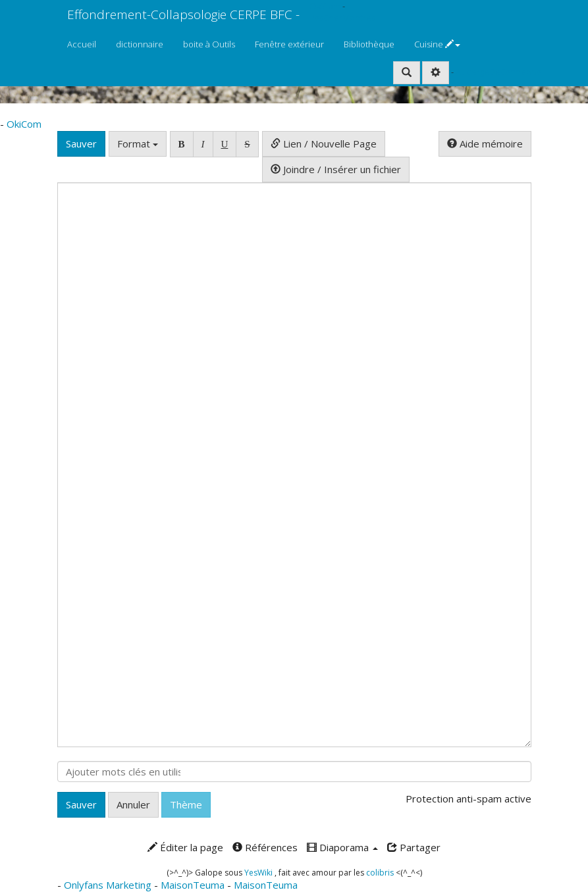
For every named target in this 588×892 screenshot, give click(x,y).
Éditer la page (185, 847)
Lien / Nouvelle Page (324, 144)
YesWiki (258, 873)
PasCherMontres (342, 18)
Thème (186, 804)
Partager (414, 847)
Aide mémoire (485, 144)
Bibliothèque (369, 44)
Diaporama (342, 847)
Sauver (81, 144)
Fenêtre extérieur (289, 44)
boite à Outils (209, 44)
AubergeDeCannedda (498, 72)
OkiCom (326, 6)
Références (265, 847)
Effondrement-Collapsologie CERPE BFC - (183, 14)
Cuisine (437, 44)
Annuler (133, 804)
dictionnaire (140, 44)
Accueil (82, 44)
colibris (380, 873)
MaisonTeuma (194, 885)
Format (138, 144)
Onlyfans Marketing (109, 885)
